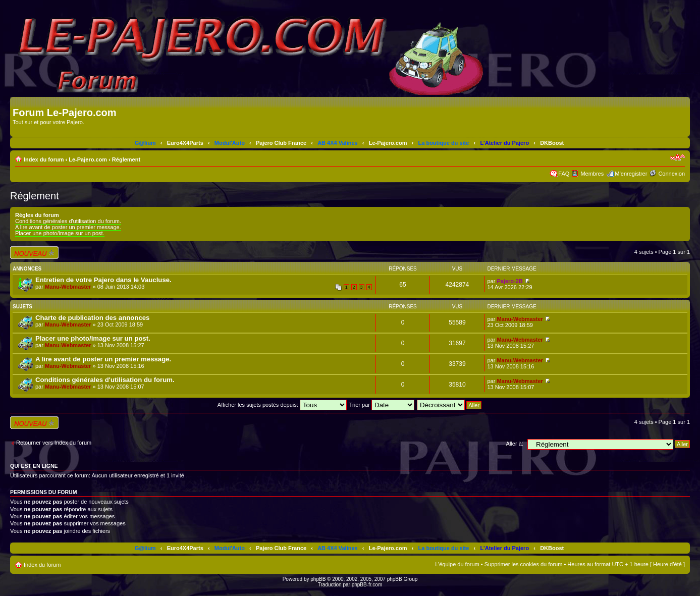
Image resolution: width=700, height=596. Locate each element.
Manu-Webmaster (68, 287)
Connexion (671, 174)
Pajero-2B (509, 281)
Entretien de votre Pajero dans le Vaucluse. (103, 280)
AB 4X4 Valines (338, 143)
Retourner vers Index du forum (54, 443)
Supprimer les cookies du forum (524, 564)
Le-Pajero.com (388, 143)
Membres (592, 174)
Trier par (382, 405)
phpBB (318, 579)
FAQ (564, 174)
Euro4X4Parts (185, 143)
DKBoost (552, 143)
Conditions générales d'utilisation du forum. (68, 221)
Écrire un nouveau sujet (34, 253)
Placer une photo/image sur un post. (60, 233)
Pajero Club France (281, 143)
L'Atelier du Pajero (504, 143)
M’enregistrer (631, 174)
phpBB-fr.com (367, 585)
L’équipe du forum (457, 564)
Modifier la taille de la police (678, 157)
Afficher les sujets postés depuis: (282, 405)
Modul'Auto (230, 143)
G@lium (145, 143)
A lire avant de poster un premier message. (68, 227)
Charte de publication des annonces (92, 318)
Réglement (126, 159)
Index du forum (44, 159)
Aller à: (515, 444)
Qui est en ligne (34, 466)
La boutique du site (444, 143)
